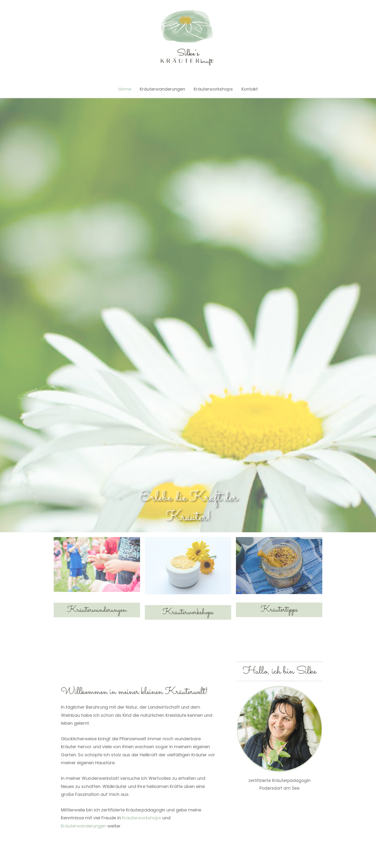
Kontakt (250, 89)
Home (125, 89)
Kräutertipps (279, 610)
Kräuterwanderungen (162, 89)
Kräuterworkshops (213, 89)
